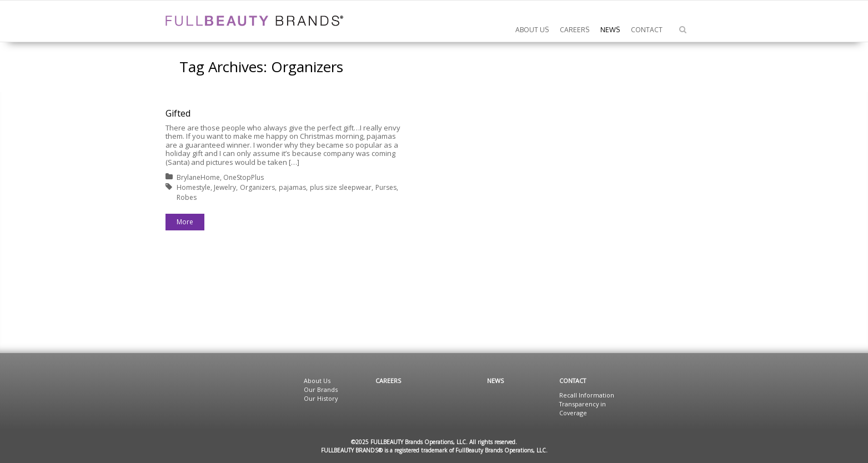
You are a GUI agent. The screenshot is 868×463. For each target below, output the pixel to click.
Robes (187, 197)
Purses (386, 187)
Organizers (257, 187)
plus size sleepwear (341, 187)
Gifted (178, 113)
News (495, 381)
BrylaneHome (198, 177)
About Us (317, 381)
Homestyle (194, 187)
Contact (573, 381)
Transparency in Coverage (583, 408)
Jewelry (225, 187)
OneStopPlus (244, 177)
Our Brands (321, 389)
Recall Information (587, 395)
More (185, 222)
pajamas (292, 187)
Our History (321, 398)
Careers (388, 381)
